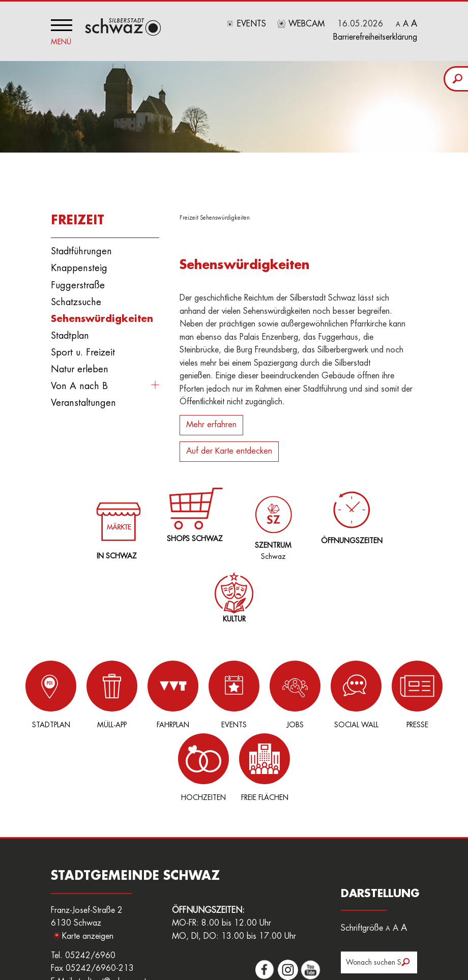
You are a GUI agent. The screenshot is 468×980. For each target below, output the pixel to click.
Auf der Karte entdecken (229, 449)
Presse (341, 691)
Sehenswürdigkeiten (102, 316)
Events (252, 24)
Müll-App (86, 691)
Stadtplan (70, 333)
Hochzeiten (392, 691)
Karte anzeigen (88, 860)
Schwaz (271, 517)
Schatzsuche (76, 299)
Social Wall (290, 691)
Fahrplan (137, 691)
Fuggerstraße (78, 282)
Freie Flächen (443, 691)
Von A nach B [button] (79, 383)
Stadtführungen (81, 249)
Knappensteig (79, 265)
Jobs (239, 691)
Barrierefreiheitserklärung (375, 37)
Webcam (306, 24)
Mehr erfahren (211, 422)
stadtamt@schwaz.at (110, 906)
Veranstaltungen (83, 400)
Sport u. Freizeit (83, 350)
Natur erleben (80, 367)
